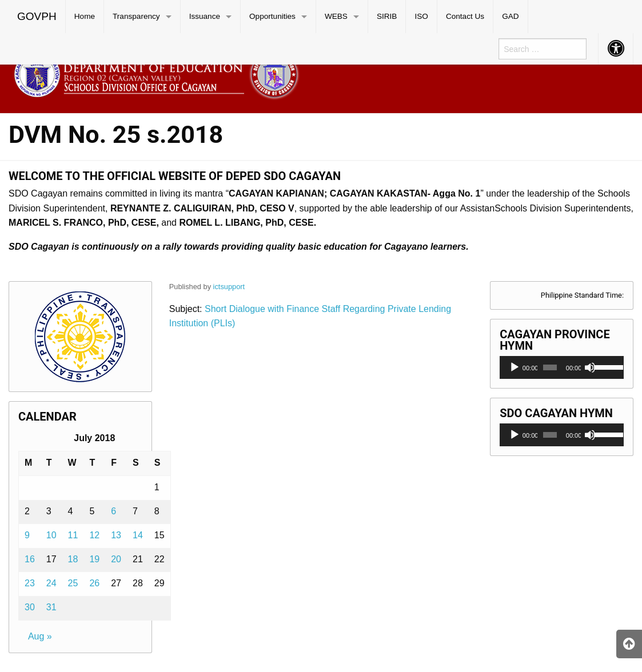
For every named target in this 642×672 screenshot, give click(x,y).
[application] (562, 367)
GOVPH (37, 16)
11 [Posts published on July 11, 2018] (73, 535)
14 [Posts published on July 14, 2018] (138, 535)
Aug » (40, 636)
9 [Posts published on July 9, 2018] (27, 535)
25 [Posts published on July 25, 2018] (73, 583)
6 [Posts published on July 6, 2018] (113, 511)
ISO (421, 16)
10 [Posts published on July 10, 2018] (51, 535)
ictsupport (229, 287)
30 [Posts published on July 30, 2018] (30, 607)
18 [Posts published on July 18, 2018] (73, 559)
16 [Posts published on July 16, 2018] (30, 559)
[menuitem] (37, 17)
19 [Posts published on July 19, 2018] (94, 559)
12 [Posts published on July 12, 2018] (94, 535)
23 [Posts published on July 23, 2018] (30, 583)
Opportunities (272, 16)
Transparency (136, 16)
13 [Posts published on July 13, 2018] (116, 535)
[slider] (550, 367)
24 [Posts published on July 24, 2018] (51, 583)
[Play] (515, 367)
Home (85, 16)
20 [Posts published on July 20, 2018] (116, 559)
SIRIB (387, 16)
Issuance (205, 16)
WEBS (336, 16)
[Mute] (590, 367)
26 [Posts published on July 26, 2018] (94, 583)
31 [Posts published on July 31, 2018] (51, 607)
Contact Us (465, 16)
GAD (510, 16)
